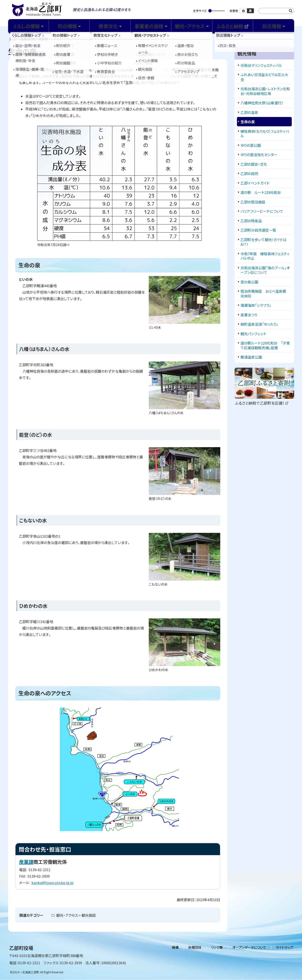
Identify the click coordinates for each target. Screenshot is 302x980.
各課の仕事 (28, 39)
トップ (13, 39)
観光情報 (73, 39)
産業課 (43, 39)
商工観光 (57, 39)
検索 (291, 11)
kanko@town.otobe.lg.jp (52, 882)
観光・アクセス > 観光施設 (76, 915)
